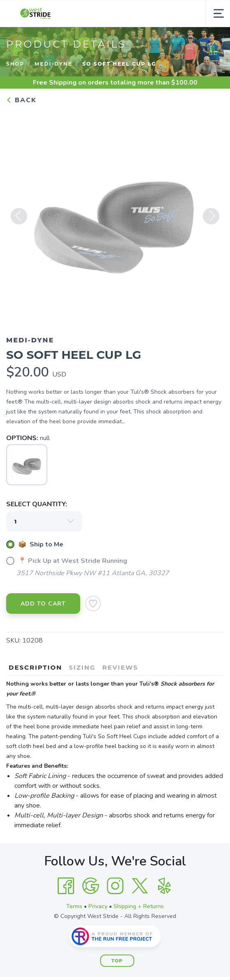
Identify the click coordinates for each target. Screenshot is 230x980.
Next (211, 219)
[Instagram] (115, 886)
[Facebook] (66, 886)
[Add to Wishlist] (93, 604)
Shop (15, 64)
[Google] (91, 886)
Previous (19, 219)
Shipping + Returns (139, 906)
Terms (74, 906)
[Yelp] (165, 886)
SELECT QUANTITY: (37, 504)
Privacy (98, 906)
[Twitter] (140, 886)
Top (117, 961)
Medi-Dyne (53, 64)
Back (21, 100)
